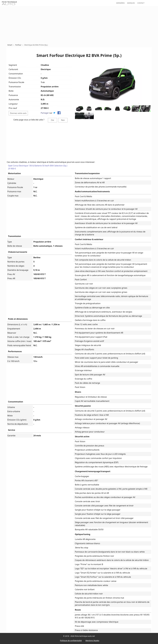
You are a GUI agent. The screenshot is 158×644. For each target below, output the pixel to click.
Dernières (120, 3)
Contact (141, 3)
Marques (131, 3)
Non (63, 120)
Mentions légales (92, 640)
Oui (53, 120)
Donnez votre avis (18, 113)
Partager (45, 113)
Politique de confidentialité (71, 640)
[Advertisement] (79, 25)
